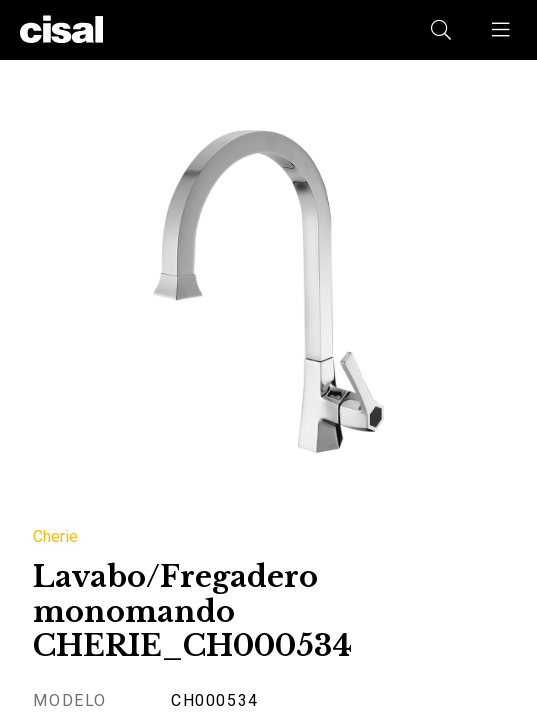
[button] (502, 30)
